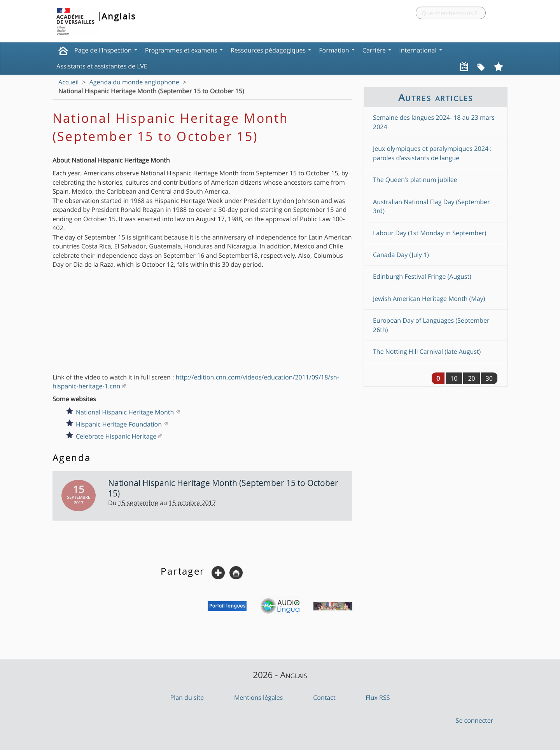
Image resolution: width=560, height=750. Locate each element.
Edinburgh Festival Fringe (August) (422, 276)
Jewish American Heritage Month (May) (429, 299)
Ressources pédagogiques (271, 50)
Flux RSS (378, 698)
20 (471, 378)
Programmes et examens (184, 50)
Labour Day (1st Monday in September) (430, 233)
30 (489, 378)
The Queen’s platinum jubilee (415, 180)
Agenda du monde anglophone (134, 82)
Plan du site (187, 698)
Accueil (68, 82)
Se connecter (475, 720)
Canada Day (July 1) (401, 255)
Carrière (377, 50)
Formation (337, 50)
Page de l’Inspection (106, 50)
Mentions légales (259, 698)
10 (454, 378)
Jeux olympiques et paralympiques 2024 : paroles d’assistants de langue (432, 153)
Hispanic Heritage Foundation (119, 424)
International (420, 50)
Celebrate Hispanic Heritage (116, 436)
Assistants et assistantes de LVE (102, 66)
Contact (324, 698)
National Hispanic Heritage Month (125, 412)
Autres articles (436, 97)
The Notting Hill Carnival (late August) (427, 351)
